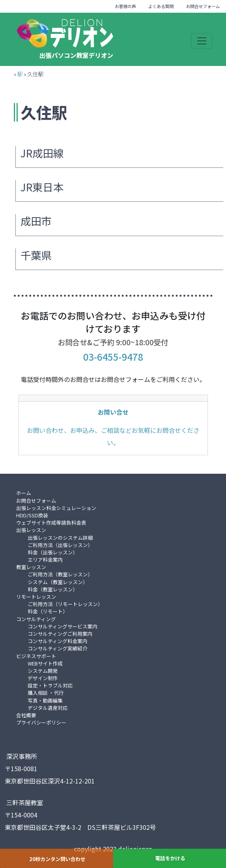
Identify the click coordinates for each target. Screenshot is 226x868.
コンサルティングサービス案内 (63, 626)
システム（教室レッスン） (58, 582)
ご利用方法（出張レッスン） (60, 545)
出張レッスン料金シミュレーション (56, 508)
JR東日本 (42, 187)
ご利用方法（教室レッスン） (60, 574)
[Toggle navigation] (202, 41)
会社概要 (26, 715)
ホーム (24, 493)
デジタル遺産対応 (48, 708)
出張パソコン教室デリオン (76, 55)
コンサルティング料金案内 (58, 641)
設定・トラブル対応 (50, 685)
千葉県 (36, 255)
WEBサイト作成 (45, 663)
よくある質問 (161, 6)
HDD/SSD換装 (32, 515)
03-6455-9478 (113, 357)
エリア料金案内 (45, 560)
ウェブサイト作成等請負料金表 (51, 523)
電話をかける (170, 858)
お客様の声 (125, 6)
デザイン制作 (43, 678)
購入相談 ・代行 (46, 693)
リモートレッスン (36, 597)
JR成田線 (42, 153)
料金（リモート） (48, 611)
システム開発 (43, 671)
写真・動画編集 (45, 700)
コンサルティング (36, 619)
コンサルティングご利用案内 (60, 634)
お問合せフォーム (203, 6)
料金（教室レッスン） (53, 589)
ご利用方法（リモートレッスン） (65, 604)
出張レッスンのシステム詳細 (60, 538)
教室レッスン (31, 567)
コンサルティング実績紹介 (58, 648)
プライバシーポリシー (41, 722)
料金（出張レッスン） (53, 552)
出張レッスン (31, 530)
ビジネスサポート (36, 656)
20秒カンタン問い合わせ (57, 859)
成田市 (36, 221)
